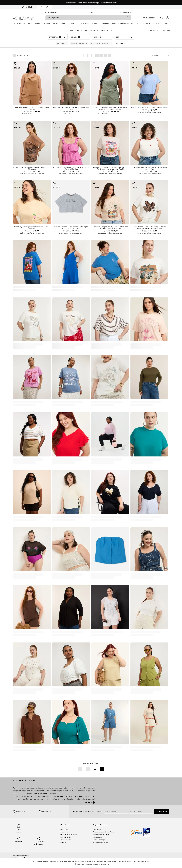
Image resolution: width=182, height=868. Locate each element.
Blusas (47, 23)
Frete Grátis (97, 829)
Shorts (147, 23)
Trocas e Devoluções (100, 840)
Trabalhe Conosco (66, 840)
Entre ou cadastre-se (149, 18)
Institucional (64, 829)
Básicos (38, 23)
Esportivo (156, 23)
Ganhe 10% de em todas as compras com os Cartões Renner (91, 3)
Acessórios (136, 23)
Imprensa (63, 842)
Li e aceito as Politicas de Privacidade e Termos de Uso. (93, 864)
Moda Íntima (124, 23)
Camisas (105, 23)
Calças (55, 23)
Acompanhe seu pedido (101, 842)
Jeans (166, 23)
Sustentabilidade (65, 837)
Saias (114, 23)
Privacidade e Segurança (101, 835)
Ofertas (17, 23)
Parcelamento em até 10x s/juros (103, 832)
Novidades (28, 23)
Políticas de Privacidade (76, 861)
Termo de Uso (97, 837)
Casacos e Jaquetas (70, 23)
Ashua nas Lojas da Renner (68, 835)
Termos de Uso (89, 861)
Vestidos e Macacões (90, 23)
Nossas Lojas (64, 832)
